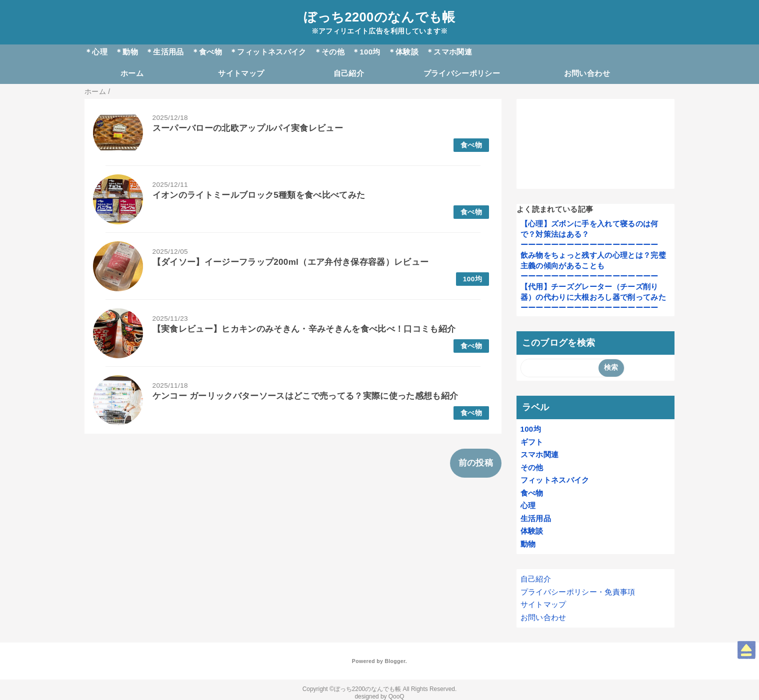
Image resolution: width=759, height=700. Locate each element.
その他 (532, 467)
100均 (472, 279)
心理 (528, 505)
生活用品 (536, 518)
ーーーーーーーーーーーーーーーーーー (589, 245)
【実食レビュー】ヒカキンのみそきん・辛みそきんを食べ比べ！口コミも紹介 (304, 329)
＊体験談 (403, 52)
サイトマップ (241, 73)
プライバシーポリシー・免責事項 (578, 592)
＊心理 (96, 52)
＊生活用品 (165, 52)
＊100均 (366, 52)
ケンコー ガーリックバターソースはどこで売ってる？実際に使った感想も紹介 (305, 396)
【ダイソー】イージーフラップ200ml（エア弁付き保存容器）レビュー (291, 262)
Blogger (395, 661)
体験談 (532, 531)
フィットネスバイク (555, 480)
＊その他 (329, 52)
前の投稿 (476, 463)
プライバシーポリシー (462, 73)
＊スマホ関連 (449, 52)
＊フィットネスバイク (268, 52)
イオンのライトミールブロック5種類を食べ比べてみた (259, 195)
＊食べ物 (207, 52)
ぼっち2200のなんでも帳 (379, 17)
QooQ (396, 697)
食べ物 (471, 145)
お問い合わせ (587, 73)
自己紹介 (349, 73)
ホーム (132, 73)
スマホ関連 (540, 454)
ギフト (532, 442)
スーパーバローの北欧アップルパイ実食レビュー (248, 128)
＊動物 (126, 52)
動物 (528, 544)
